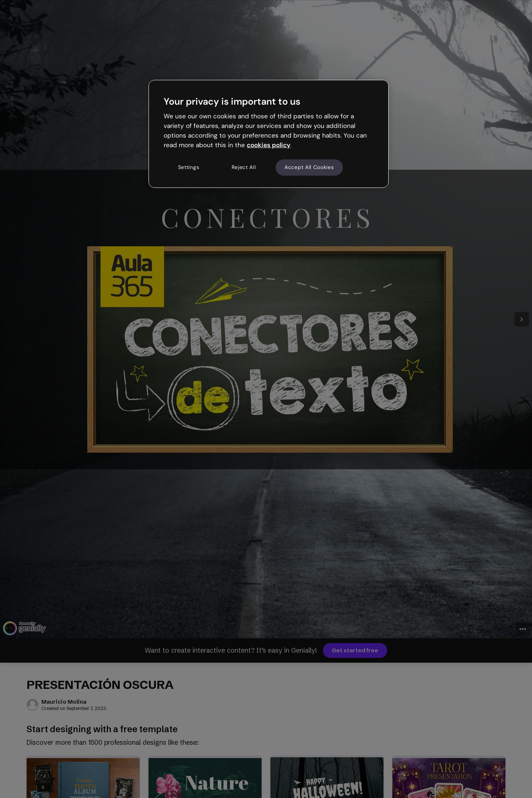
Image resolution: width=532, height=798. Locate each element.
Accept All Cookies (309, 167)
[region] (269, 134)
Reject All (244, 167)
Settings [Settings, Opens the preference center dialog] (189, 167)
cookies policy (269, 145)
